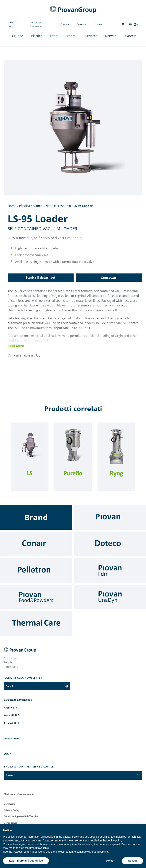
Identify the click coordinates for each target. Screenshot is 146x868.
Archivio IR (10, 708)
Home (12, 206)
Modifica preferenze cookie (19, 794)
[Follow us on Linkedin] (123, 24)
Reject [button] (110, 861)
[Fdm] (110, 570)
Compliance (11, 823)
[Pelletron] (36, 570)
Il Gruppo (16, 36)
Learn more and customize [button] (26, 861)
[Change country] (110, 24)
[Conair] (36, 544)
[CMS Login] (136, 24)
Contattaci (109, 278)
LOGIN (8, 754)
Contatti (65, 24)
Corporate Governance (36, 24)
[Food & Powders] (36, 597)
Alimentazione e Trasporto (52, 206)
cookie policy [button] (114, 841)
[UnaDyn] (110, 597)
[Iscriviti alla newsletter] (67, 686)
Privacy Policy (12, 810)
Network (111, 36)
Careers (131, 36)
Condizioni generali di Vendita (21, 816)
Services (91, 36)
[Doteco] (110, 544)
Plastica (37, 36)
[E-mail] (34, 686)
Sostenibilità (12, 715)
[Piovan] (110, 517)
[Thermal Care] (36, 624)
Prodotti (71, 36)
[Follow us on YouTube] (130, 24)
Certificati (9, 804)
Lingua (98, 24)
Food (54, 36)
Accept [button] (132, 861)
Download (82, 24)
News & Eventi (12, 24)
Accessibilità (12, 723)
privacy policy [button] (71, 837)
